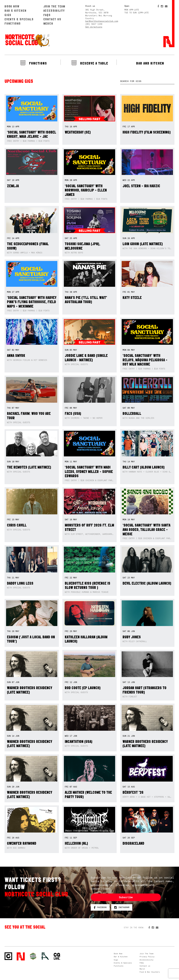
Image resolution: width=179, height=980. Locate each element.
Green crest (33, 956)
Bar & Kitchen (15, 11)
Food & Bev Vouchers (150, 972)
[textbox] (147, 81)
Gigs (8, 15)
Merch (48, 23)
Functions (13, 23)
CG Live (57, 956)
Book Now (12, 6)
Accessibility (54, 11)
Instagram (122, 907)
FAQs (47, 15)
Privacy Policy (147, 957)
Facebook (100, 907)
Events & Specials (19, 19)
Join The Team (54, 6)
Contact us (52, 19)
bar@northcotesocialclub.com (102, 21)
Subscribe (126, 897)
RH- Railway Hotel (45, 956)
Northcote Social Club (27, 40)
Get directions (94, 27)
